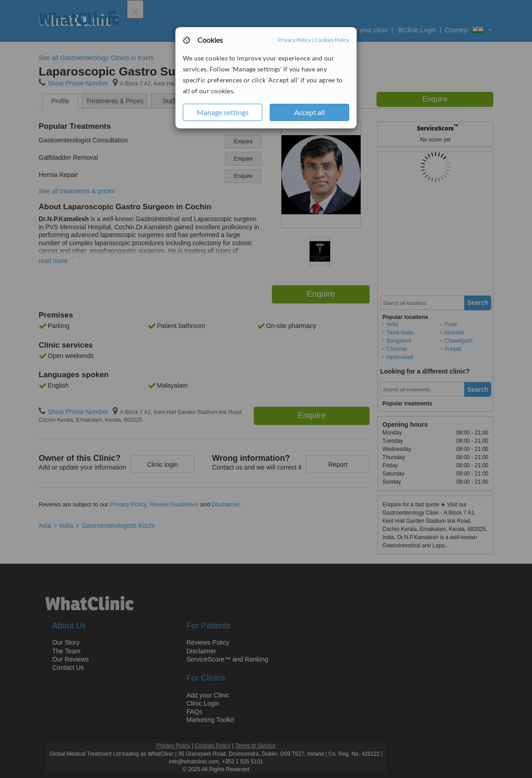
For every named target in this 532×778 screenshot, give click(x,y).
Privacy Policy (294, 40)
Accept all (309, 112)
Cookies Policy (332, 40)
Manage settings (223, 112)
